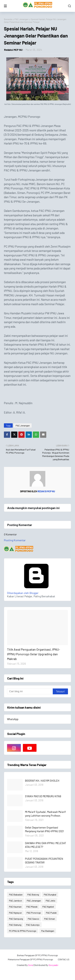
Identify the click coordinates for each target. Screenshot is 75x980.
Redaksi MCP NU (13, 50)
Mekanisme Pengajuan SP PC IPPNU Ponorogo (30, 959)
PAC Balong (33, 894)
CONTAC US (64, 959)
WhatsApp (13, 719)
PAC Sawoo (33, 919)
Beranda (8, 19)
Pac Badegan (48, 931)
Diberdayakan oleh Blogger (36, 591)
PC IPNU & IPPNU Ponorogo (23, 931)
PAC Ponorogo (34, 913)
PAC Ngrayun (15, 913)
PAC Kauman (15, 907)
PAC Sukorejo (33, 925)
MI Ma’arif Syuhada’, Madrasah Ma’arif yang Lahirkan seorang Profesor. (45, 814)
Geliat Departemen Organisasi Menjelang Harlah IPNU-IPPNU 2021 (44, 829)
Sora (30, 965)
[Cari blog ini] (30, 691)
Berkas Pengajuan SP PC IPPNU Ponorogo (37, 955)
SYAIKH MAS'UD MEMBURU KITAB (43, 796)
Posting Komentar (15, 540)
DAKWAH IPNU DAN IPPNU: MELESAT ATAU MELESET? (46, 845)
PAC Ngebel (48, 907)
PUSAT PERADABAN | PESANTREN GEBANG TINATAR (44, 861)
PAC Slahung (15, 925)
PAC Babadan (16, 894)
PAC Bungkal (50, 894)
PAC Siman (50, 919)
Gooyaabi (53, 965)
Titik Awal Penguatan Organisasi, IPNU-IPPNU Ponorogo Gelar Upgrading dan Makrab (33, 654)
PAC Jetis (50, 901)
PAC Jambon (15, 901)
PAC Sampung (16, 919)
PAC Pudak (51, 913)
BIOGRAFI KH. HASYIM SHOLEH (42, 781)
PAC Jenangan (21, 19)
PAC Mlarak (32, 907)
